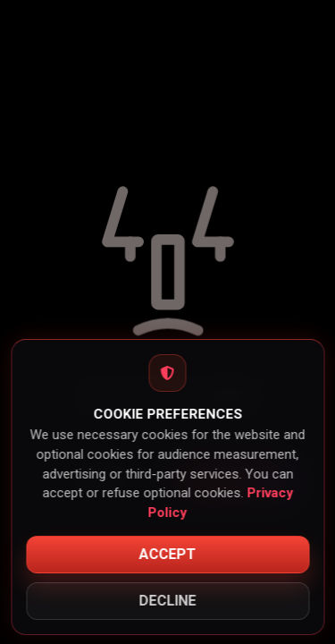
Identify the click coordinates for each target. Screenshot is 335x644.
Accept (168, 554)
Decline (168, 601)
